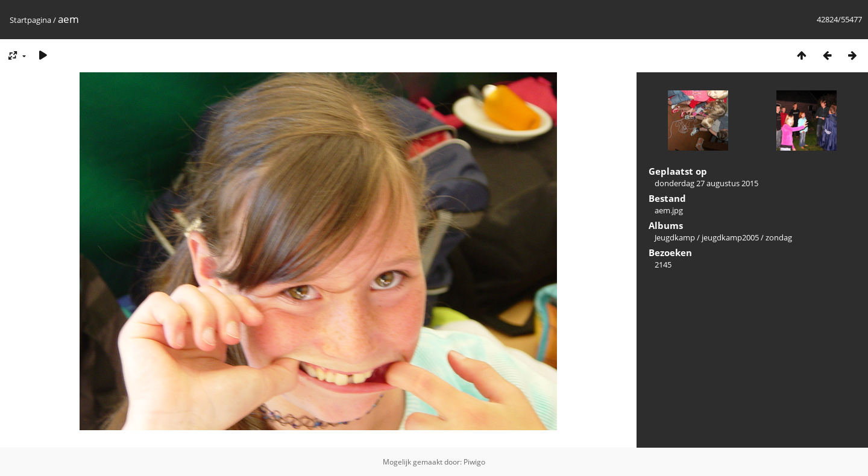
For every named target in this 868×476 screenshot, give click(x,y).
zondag (779, 237)
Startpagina (30, 20)
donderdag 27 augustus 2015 (706, 183)
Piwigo (474, 462)
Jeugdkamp (675, 237)
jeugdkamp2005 (730, 237)
